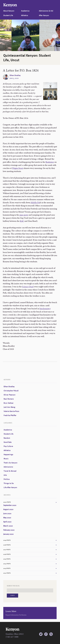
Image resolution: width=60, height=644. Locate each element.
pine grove (24, 215)
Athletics (25, 16)
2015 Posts (7, 559)
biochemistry (45, 308)
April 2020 (7, 522)
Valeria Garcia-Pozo (11, 411)
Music (6, 459)
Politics (7, 479)
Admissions (8, 467)
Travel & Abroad (10, 471)
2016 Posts (7, 554)
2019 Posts (7, 540)
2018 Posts (7, 545)
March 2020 (8, 526)
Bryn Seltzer (9, 403)
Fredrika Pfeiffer (10, 416)
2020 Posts (7, 502)
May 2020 (7, 518)
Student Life (8, 16)
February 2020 (9, 530)
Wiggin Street (18, 168)
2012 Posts (7, 573)
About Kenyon (9, 11)
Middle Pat (35, 202)
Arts (5, 475)
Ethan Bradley (15, 76)
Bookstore (50, 162)
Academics (25, 11)
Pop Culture (8, 446)
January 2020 (8, 534)
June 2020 (7, 514)
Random (7, 438)
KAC (22, 221)
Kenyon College (10, 5)
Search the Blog (13, 586)
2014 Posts (7, 564)
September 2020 (10, 505)
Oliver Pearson (10, 395)
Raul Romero (9, 399)
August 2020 (8, 510)
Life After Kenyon (10, 488)
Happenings (8, 455)
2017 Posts (7, 550)
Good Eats (8, 442)
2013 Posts (7, 568)
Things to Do (9, 483)
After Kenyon (44, 16)
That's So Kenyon (10, 463)
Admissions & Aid (46, 11)
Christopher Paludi (11, 391)
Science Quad (28, 287)
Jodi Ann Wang (9, 407)
